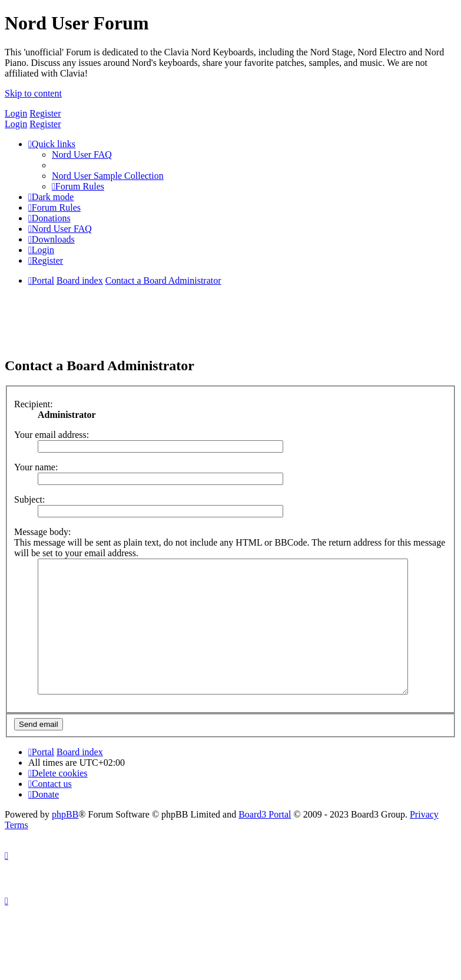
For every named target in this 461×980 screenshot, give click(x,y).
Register (45, 113)
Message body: (42, 532)
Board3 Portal (265, 841)
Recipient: (34, 404)
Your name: (36, 467)
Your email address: (52, 435)
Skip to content (33, 93)
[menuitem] (82, 155)
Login (16, 113)
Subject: (29, 499)
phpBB (65, 841)
